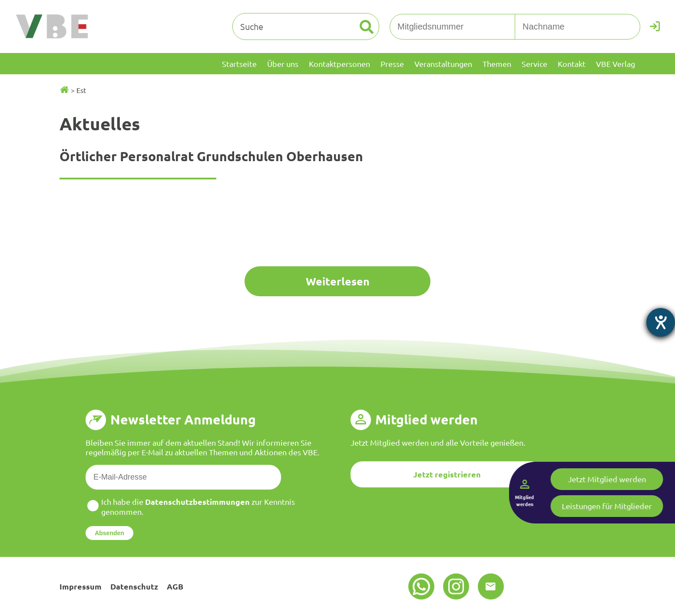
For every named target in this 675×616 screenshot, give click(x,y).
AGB (175, 586)
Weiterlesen (338, 281)
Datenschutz (134, 586)
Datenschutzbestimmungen (197, 502)
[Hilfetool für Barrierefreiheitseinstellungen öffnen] (661, 322)
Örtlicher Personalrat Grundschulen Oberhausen (211, 156)
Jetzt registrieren (447, 474)
